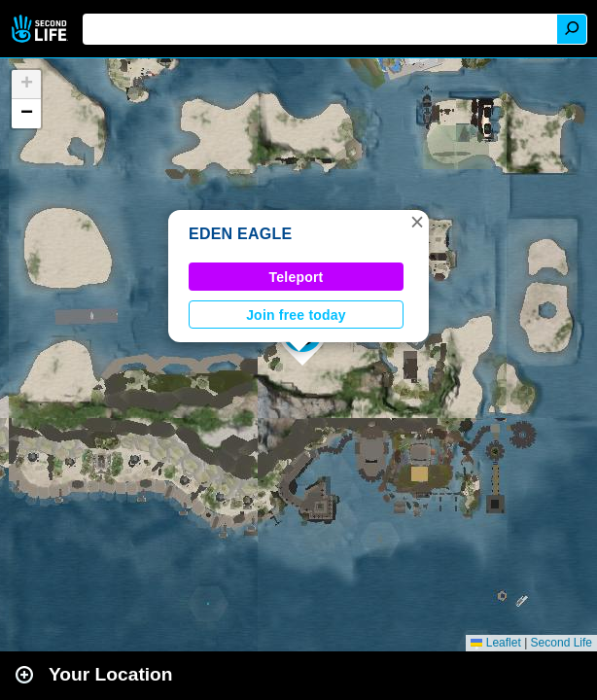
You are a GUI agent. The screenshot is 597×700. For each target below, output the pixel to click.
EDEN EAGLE (240, 234)
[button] (417, 222)
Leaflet (495, 643)
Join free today (296, 315)
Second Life (41, 29)
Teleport (297, 277)
